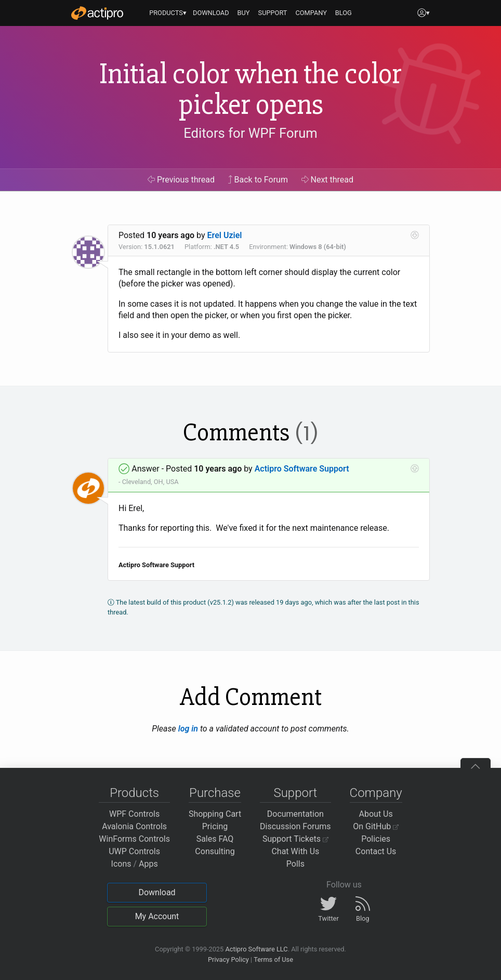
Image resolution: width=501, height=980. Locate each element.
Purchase (215, 793)
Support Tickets (295, 839)
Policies (376, 839)
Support (295, 793)
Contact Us (376, 851)
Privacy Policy (228, 959)
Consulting (215, 851)
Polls (295, 864)
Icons (121, 864)
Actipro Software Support (302, 469)
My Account (157, 916)
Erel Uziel (225, 235)
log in (188, 729)
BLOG (344, 13)
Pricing (215, 826)
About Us (376, 814)
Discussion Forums (295, 826)
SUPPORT (273, 13)
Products (134, 793)
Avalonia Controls (134, 826)
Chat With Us (295, 851)
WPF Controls (134, 814)
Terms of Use (273, 959)
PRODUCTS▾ (168, 13)
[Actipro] (97, 13)
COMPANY (311, 13)
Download (157, 892)
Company (376, 793)
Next (328, 180)
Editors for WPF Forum (251, 133)
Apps (148, 864)
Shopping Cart (215, 814)
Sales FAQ (215, 839)
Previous (181, 180)
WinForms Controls (134, 839)
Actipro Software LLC (256, 949)
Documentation (295, 814)
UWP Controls (134, 851)
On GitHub (376, 826)
